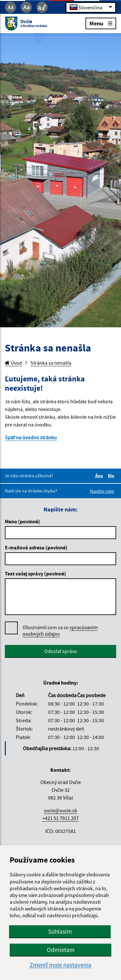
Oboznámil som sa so (60, 631)
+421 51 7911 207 (60, 818)
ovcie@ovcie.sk (60, 810)
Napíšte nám (102, 491)
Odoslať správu (61, 651)
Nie (112, 476)
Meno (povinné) (22, 521)
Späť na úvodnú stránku (31, 437)
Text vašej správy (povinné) (35, 574)
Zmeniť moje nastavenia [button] (60, 965)
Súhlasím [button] (60, 931)
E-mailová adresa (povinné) (36, 547)
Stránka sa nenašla (51, 363)
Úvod (13, 363)
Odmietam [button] (61, 950)
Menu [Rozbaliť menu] (101, 23)
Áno (100, 476)
